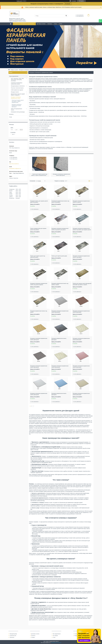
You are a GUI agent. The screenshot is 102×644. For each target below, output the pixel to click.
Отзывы (33, 637)
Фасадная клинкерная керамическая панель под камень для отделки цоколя (82, 229)
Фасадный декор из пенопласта (18, 86)
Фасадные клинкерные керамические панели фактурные (17, 106)
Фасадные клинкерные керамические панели (16, 98)
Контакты (50, 24)
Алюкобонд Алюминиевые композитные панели (17, 83)
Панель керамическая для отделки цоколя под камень (38, 229)
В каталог (68, 4)
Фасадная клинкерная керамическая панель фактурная (60, 312)
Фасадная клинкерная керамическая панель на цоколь (81, 202)
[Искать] (66, 16)
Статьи (61, 24)
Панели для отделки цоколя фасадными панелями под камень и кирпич (82, 284)
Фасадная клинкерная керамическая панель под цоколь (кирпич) (39, 284)
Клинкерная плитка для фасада (18, 112)
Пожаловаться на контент (56, 643)
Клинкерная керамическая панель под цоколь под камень (60, 202)
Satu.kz (57, 641)
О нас (55, 24)
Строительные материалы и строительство (24, 24)
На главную (55, 636)
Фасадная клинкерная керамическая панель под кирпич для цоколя (60, 229)
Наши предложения (14, 76)
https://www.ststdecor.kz (19, 173)
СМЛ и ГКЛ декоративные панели (17, 109)
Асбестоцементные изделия (17, 90)
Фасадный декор (13, 634)
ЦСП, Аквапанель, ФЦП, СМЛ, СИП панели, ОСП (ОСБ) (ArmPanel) (17, 80)
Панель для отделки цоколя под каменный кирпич (38, 257)
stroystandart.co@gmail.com (15, 168)
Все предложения (57, 634)
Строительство (13, 636)
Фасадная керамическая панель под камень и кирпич (60, 284)
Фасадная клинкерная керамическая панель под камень (81, 257)
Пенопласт (12, 637)
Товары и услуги (14, 70)
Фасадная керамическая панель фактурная (59, 339)
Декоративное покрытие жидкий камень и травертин (18, 95)
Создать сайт (19, 1)
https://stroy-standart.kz (14, 164)
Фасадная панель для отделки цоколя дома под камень (39, 202)
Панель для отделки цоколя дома (59, 256)
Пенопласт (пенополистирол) (17, 88)
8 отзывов (74, 1)
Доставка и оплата (41, 24)
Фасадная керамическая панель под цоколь (39, 312)
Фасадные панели (15, 92)
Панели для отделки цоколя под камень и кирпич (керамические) (18, 101)
